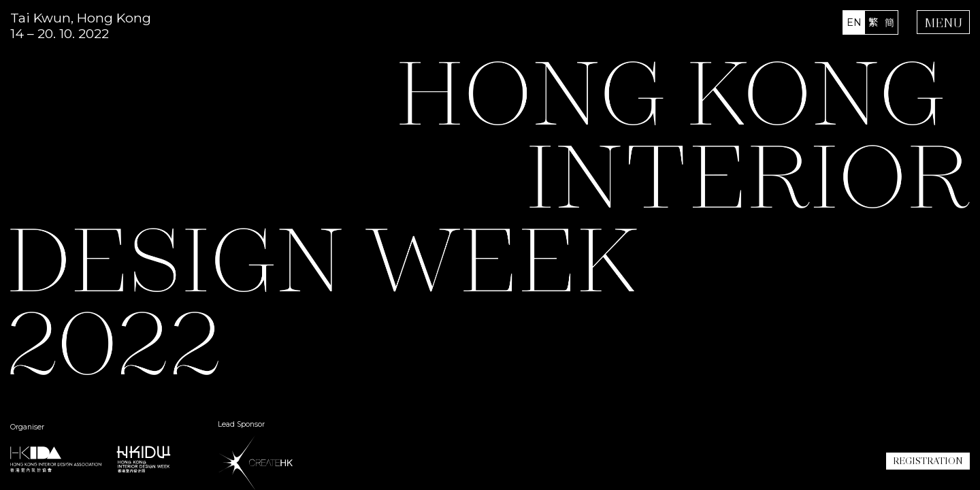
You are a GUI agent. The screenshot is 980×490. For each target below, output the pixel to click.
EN (854, 22)
